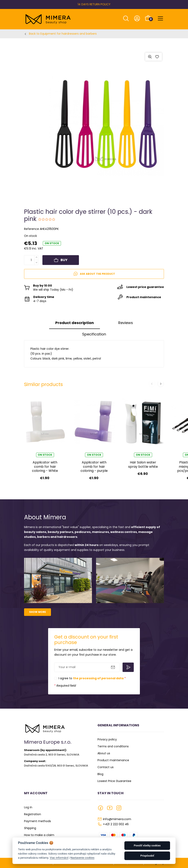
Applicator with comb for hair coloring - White (45, 467)
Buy (61, 260)
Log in (28, 807)
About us (104, 753)
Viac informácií (59, 858)
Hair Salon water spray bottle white (143, 464)
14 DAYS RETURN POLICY (94, 4)
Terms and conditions (113, 746)
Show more (38, 612)
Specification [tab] (94, 334)
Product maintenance (113, 760)
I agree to (92, 678)
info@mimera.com (117, 819)
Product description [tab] (75, 323)
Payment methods (38, 821)
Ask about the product (94, 274)
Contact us (106, 767)
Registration (33, 814)
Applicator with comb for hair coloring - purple (94, 467)
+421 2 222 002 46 (116, 824)
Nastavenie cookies (82, 858)
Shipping (30, 828)
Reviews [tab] (126, 323)
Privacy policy (107, 739)
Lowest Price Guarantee (114, 781)
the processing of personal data (98, 678)
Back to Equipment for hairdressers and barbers (63, 34)
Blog (100, 774)
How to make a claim (39, 835)
